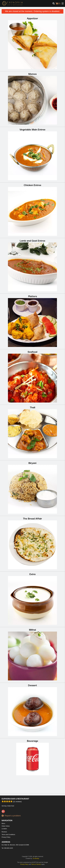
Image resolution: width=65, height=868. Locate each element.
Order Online (6, 826)
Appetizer (32, 18)
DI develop (36, 858)
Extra (32, 574)
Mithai (32, 629)
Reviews (4, 832)
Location (4, 829)
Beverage (33, 741)
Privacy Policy (6, 837)
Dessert (32, 685)
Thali (32, 407)
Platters (32, 296)
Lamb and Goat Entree (32, 240)
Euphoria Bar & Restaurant (15, 799)
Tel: (7, 848)
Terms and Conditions (8, 835)
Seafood (32, 352)
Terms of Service (36, 864)
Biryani (32, 463)
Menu (3, 823)
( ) (58, 3)
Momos (32, 74)
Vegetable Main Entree (32, 129)
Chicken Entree (32, 185)
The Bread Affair (32, 518)
